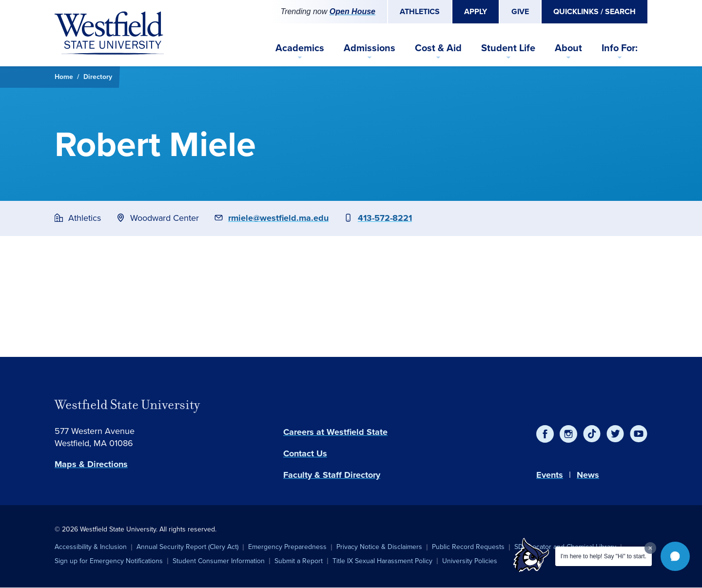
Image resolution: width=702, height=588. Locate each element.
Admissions (370, 48)
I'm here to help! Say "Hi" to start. (604, 556)
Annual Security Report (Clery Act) (187, 547)
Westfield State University (127, 405)
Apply (476, 11)
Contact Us (305, 453)
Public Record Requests (468, 547)
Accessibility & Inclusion (91, 547)
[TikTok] (592, 434)
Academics (300, 48)
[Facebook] (545, 434)
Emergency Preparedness (287, 547)
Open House (352, 11)
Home (64, 77)
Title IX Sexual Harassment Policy (382, 561)
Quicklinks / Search (595, 11)
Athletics (420, 11)
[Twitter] (615, 434)
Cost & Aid (438, 48)
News (588, 475)
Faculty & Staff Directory (332, 475)
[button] (675, 556)
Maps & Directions (91, 464)
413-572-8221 (385, 218)
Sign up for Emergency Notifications (109, 561)
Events (550, 475)
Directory (98, 77)
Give (520, 11)
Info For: (620, 48)
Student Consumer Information (219, 561)
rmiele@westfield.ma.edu (278, 218)
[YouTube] (639, 434)
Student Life (508, 48)
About (568, 48)
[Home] (109, 33)
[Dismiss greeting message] (650, 548)
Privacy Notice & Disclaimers (379, 547)
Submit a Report (299, 561)
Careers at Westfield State (335, 432)
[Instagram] (568, 434)
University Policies (470, 561)
